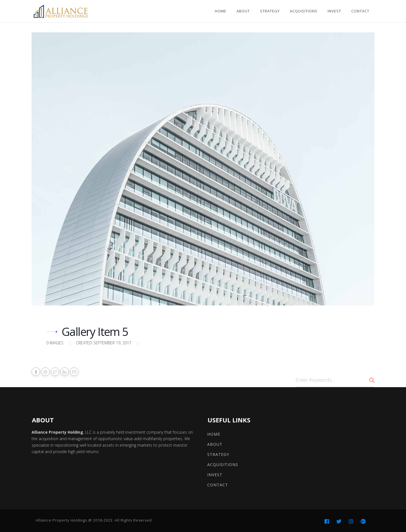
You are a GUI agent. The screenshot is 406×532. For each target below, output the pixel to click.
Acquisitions (304, 11)
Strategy (270, 11)
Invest (334, 11)
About (243, 11)
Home (221, 11)
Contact (360, 11)
